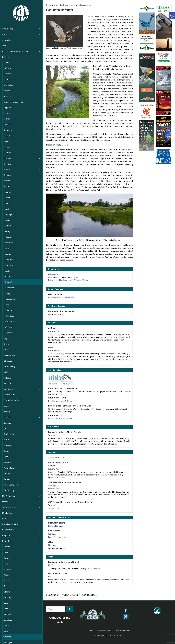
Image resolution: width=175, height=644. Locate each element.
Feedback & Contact (104, 630)
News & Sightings (56, 526)
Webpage (52, 435)
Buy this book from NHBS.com (61, 401)
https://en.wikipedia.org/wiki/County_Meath (68, 280)
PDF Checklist (54, 331)
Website (80, 48)
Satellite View (54, 469)
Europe (72, 5)
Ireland (81, 5)
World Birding (60, 5)
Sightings (52, 534)
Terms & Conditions (122, 630)
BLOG (51, 565)
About (91, 630)
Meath (89, 5)
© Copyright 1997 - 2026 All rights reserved (109, 635)
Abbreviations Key (56, 458)
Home (49, 5)
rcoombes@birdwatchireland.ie (61, 298)
